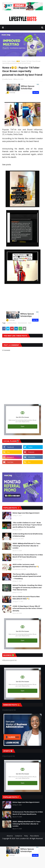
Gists (9, 61)
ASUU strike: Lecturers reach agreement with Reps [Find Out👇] (26, 566)
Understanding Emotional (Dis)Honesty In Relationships (28, 535)
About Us (10, 836)
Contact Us (18, 836)
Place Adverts (34, 836)
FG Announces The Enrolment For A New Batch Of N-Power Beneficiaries (28, 556)
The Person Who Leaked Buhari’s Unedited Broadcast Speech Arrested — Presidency (27, 576)
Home (4, 61)
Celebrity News (12, 323)
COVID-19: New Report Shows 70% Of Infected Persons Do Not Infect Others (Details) (27, 608)
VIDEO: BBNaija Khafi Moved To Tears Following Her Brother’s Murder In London (26, 546)
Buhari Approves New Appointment (26, 513)
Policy (26, 836)
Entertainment (22, 323)
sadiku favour (8, 79)
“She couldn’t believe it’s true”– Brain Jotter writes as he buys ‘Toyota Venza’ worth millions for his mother (27, 525)
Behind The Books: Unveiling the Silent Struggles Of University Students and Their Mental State (27, 587)
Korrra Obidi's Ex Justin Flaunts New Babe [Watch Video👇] (26, 598)
